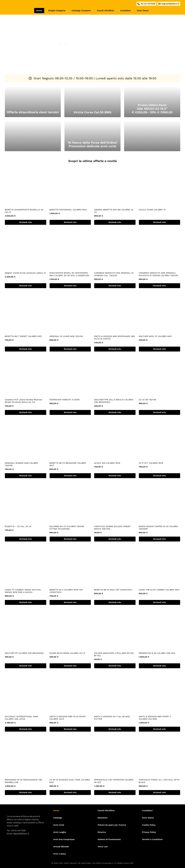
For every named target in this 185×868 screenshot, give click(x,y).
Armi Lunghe (60, 832)
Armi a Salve (60, 854)
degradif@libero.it (21, 834)
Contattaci (126, 10)
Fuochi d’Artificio (106, 10)
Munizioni (102, 818)
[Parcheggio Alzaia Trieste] (151, 58)
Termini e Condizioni (152, 839)
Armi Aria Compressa (64, 839)
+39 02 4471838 (18, 831)
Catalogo (58, 818)
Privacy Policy (149, 832)
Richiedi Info (26, 222)
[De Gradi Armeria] (151, 31)
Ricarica (102, 832)
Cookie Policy (149, 825)
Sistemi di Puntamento (109, 839)
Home (39, 10)
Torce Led (103, 847)
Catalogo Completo (81, 10)
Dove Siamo (143, 10)
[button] (65, 45)
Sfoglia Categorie (57, 10)
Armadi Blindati (61, 847)
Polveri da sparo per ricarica (112, 825)
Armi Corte (59, 825)
